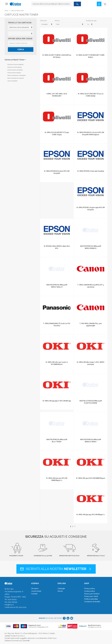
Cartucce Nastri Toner (17, 11)
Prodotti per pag (91, 21)
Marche (57, 21)
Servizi (60, 591)
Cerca (21, 49)
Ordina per (43, 21)
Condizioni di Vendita (92, 602)
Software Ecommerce (12, 641)
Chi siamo (35, 589)
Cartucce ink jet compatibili (15, 64)
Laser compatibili (12, 81)
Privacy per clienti (91, 596)
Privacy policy (90, 589)
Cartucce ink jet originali (14, 67)
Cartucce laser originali (14, 73)
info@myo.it (9, 605)
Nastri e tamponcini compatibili (16, 75)
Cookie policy (90, 591)
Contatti (34, 594)
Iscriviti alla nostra (56, 569)
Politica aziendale (91, 599)
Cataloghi (61, 589)
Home (6, 11)
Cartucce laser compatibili (15, 70)
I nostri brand (36, 591)
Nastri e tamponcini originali (16, 78)
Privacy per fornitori (92, 594)
